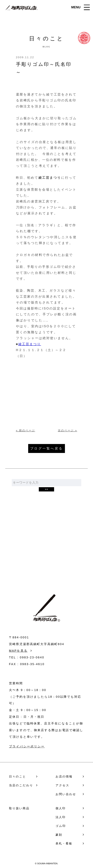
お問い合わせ (47, 553)
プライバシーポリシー (27, 746)
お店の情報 (64, 776)
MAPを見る (18, 651)
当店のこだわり (21, 785)
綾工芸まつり (30, 344)
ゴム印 (61, 826)
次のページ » (67, 430)
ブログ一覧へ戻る (47, 448)
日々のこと (18, 776)
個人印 (61, 808)
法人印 (61, 817)
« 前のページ (26, 430)
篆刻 (59, 835)
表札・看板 (64, 843)
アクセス (62, 785)
